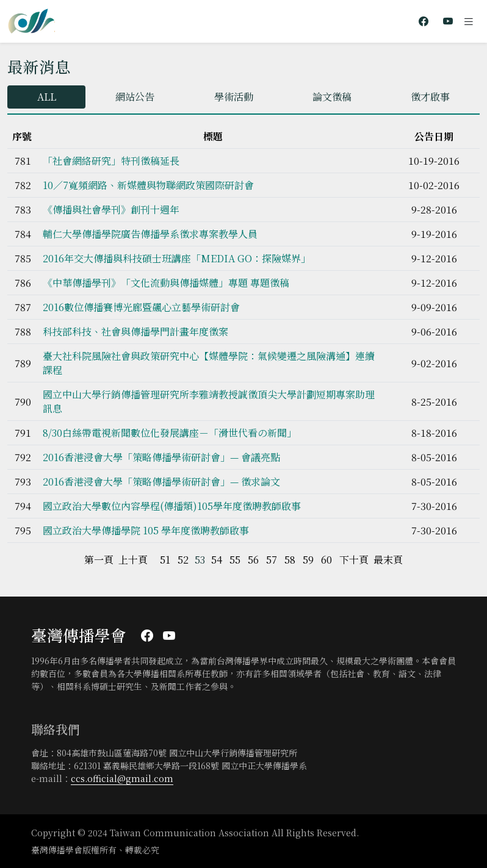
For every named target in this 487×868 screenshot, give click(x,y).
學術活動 (234, 97)
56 (253, 560)
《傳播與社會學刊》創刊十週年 (111, 210)
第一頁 (99, 560)
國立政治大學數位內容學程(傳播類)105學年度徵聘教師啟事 (172, 506)
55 (235, 560)
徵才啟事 (430, 97)
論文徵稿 (332, 97)
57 (272, 560)
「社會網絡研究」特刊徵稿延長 (111, 161)
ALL (47, 97)
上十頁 (133, 560)
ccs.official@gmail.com (122, 778)
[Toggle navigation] (469, 21)
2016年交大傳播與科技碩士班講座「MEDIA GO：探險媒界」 (177, 258)
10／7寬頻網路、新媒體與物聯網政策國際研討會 (148, 185)
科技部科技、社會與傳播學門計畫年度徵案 (135, 332)
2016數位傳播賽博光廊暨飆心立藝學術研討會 (141, 307)
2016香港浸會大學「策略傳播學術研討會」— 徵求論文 (161, 482)
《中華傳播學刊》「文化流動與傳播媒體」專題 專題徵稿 (166, 283)
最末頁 (388, 560)
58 (290, 560)
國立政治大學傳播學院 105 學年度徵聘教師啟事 (146, 530)
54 (217, 560)
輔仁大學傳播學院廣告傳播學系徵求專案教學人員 (150, 234)
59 (308, 560)
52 (183, 560)
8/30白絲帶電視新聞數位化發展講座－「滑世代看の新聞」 (170, 433)
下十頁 (354, 560)
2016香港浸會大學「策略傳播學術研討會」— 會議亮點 (161, 457)
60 (326, 560)
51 (165, 560)
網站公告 (135, 97)
